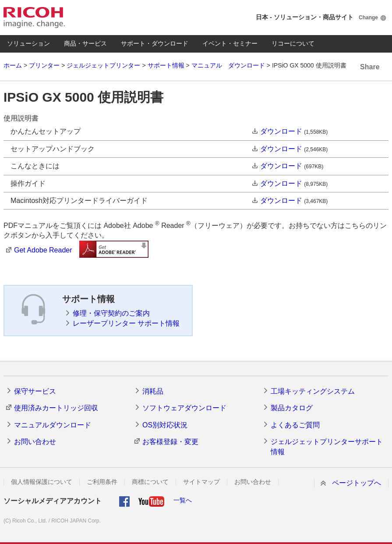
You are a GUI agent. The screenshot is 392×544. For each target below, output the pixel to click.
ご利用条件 (102, 482)
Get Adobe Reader (43, 250)
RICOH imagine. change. (34, 18)
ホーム (13, 65)
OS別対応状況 (165, 425)
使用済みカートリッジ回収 (56, 408)
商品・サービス (85, 43)
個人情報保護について (42, 482)
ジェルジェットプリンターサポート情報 (327, 446)
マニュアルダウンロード (53, 425)
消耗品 (153, 391)
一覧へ (183, 500)
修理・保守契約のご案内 (111, 313)
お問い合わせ (35, 442)
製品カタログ (292, 408)
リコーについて (293, 43)
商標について (150, 482)
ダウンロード (281, 131)
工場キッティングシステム (313, 391)
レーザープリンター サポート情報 (126, 323)
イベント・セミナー (230, 43)
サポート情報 (166, 65)
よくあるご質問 (295, 425)
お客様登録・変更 (170, 442)
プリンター (44, 65)
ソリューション (28, 43)
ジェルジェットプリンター (103, 65)
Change (368, 18)
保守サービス (35, 391)
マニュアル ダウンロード (228, 65)
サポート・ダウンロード (155, 43)
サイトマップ (201, 482)
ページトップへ (357, 483)
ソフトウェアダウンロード (184, 408)
